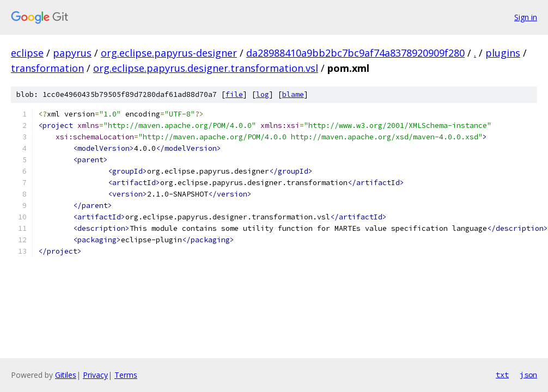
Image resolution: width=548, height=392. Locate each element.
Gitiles (66, 375)
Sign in (526, 17)
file (234, 94)
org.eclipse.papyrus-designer (169, 53)
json (528, 375)
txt (502, 375)
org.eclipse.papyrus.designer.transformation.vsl (206, 68)
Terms (126, 375)
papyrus (72, 53)
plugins (503, 53)
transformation (47, 68)
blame (293, 94)
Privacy (95, 375)
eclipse (27, 53)
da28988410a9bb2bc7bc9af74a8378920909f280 (355, 53)
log (263, 94)
